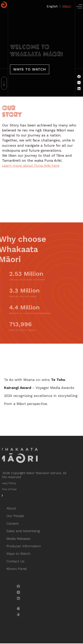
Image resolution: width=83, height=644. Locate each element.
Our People (17, 518)
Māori (67, 6)
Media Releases (20, 539)
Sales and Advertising (24, 532)
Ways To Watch (30, 69)
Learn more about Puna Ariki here (31, 165)
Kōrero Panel (18, 567)
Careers (14, 525)
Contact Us (17, 560)
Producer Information (25, 546)
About (13, 511)
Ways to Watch (20, 553)
